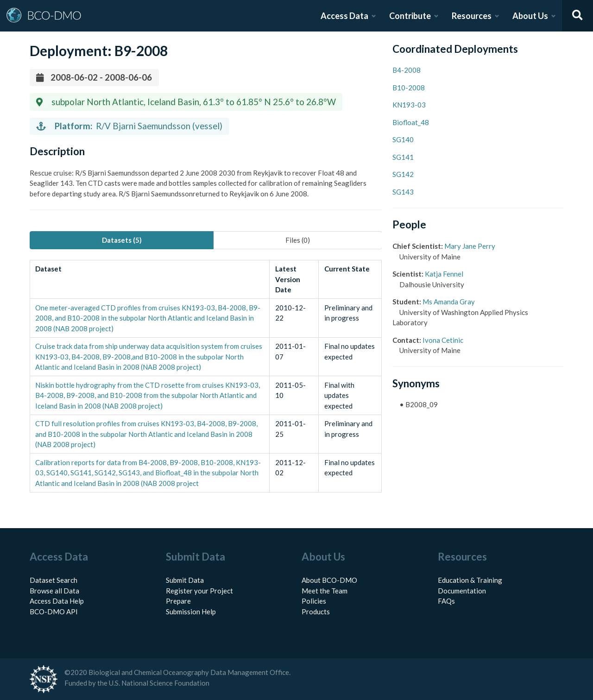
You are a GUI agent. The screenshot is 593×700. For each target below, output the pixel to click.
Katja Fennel (444, 274)
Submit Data (185, 580)
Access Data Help (57, 601)
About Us (530, 16)
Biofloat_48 (411, 122)
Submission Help (191, 612)
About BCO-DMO (329, 580)
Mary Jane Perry (470, 246)
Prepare (178, 601)
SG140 (403, 139)
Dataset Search (54, 580)
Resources (472, 16)
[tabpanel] (206, 376)
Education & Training (470, 580)
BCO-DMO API (54, 612)
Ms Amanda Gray (449, 302)
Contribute (410, 16)
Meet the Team (325, 591)
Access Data (344, 16)
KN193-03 (409, 105)
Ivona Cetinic (443, 340)
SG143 (403, 192)
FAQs (446, 601)
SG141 (403, 157)
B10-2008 (409, 88)
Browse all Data (54, 591)
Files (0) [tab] (298, 240)
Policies (314, 601)
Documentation (462, 591)
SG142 (403, 174)
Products (316, 612)
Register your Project (199, 591)
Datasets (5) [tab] (122, 240)
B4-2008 (407, 70)
